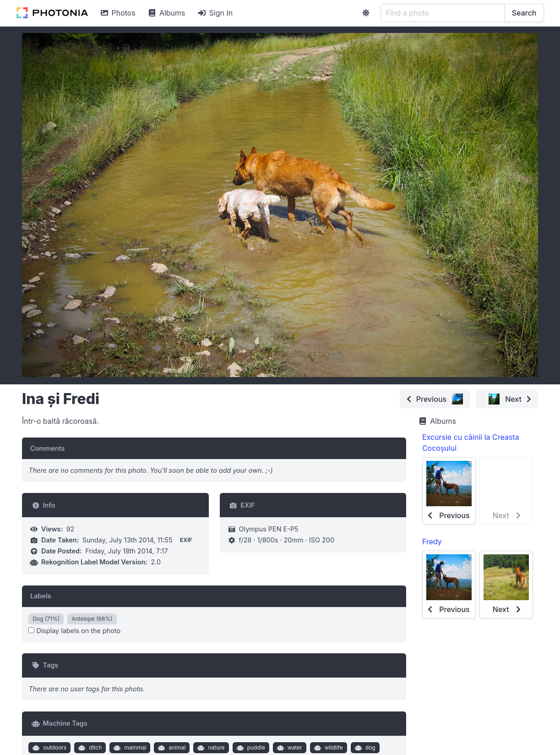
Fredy (432, 542)
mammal (129, 748)
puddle (250, 748)
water (288, 748)
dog (364, 748)
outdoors (49, 748)
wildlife (327, 748)
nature (210, 748)
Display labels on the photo (74, 631)
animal (171, 748)
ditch (89, 748)
